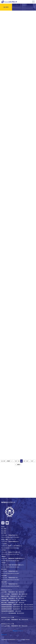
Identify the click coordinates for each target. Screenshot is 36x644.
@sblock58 (4, 635)
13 (24, 461)
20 (32, 461)
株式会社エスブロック (18, 631)
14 (27, 461)
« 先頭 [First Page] (8, 461)
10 (16, 461)
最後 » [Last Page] (19, 464)
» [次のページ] (16, 464)
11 (19, 461)
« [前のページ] (11, 461)
